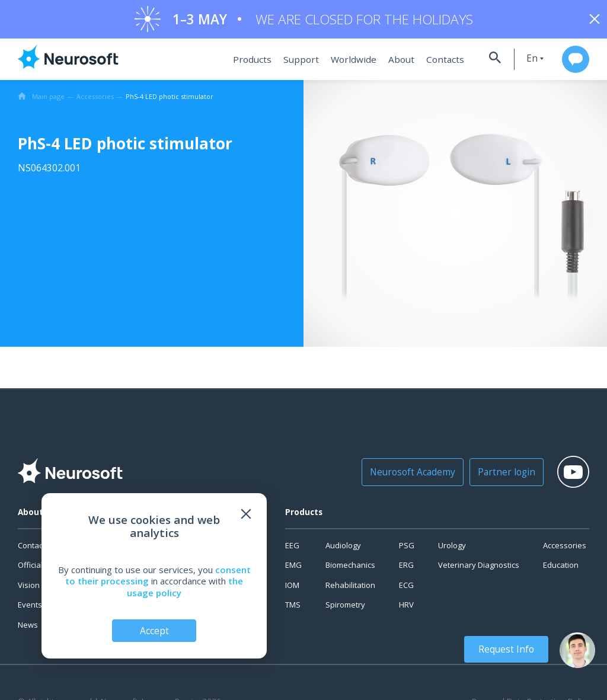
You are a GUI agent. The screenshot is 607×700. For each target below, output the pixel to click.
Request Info (509, 649)
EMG (293, 568)
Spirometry (345, 608)
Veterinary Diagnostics (479, 568)
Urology (452, 548)
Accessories (565, 548)
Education (561, 568)
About (392, 62)
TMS (293, 608)
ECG (406, 588)
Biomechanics (350, 568)
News (28, 628)
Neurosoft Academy (408, 475)
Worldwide (346, 62)
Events (30, 608)
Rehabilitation (350, 588)
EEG (292, 548)
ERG (406, 568)
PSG (407, 548)
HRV (406, 608)
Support (295, 62)
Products (249, 62)
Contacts (434, 62)
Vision (29, 588)
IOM (292, 588)
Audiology (343, 548)
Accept (154, 630)
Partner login (496, 475)
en (523, 61)
